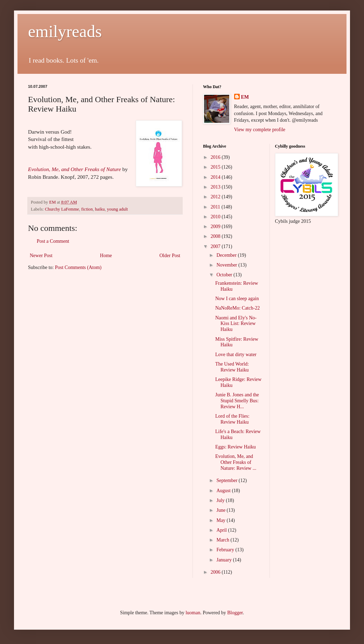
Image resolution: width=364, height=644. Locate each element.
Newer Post (41, 256)
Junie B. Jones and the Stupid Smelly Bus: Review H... (237, 401)
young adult (118, 209)
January (225, 560)
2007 (216, 246)
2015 (216, 167)
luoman (193, 613)
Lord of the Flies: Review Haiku (232, 419)
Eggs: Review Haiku (236, 447)
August (224, 491)
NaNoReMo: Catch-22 (237, 308)
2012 (216, 197)
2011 (216, 207)
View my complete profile (260, 130)
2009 (216, 227)
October (225, 275)
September (227, 480)
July (221, 500)
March (223, 540)
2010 (216, 217)
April (222, 530)
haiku (100, 209)
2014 (216, 177)
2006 (216, 572)
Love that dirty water (236, 355)
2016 (216, 157)
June (221, 510)
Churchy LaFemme (62, 209)
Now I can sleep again (237, 299)
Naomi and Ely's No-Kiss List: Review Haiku (236, 324)
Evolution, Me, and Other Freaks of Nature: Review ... (236, 462)
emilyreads (65, 31)
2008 (216, 236)
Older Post (170, 256)
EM (245, 97)
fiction (87, 209)
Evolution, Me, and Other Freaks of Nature (75, 169)
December (227, 255)
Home (106, 256)
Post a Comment (53, 241)
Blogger (235, 613)
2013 (216, 187)
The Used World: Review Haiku (232, 367)
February (226, 550)
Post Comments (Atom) (78, 267)
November (227, 265)
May (221, 520)
